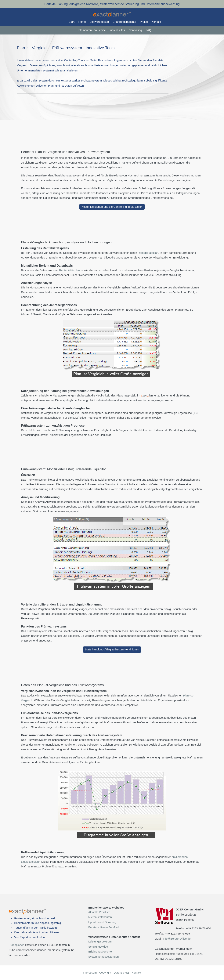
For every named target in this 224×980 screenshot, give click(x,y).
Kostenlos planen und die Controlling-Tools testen (112, 207)
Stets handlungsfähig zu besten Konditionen (112, 649)
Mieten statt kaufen (100, 917)
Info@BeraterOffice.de (177, 939)
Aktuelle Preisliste (99, 912)
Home (82, 22)
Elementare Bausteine (92, 30)
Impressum (90, 973)
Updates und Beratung (102, 922)
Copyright (105, 973)
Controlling (135, 30)
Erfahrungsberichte (124, 22)
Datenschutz (121, 973)
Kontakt (156, 22)
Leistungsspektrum (100, 942)
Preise (144, 22)
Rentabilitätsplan (148, 253)
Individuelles (117, 30)
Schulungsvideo (98, 947)
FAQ (148, 30)
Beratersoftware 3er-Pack (104, 927)
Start (72, 22)
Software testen (99, 22)
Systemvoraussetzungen (104, 957)
